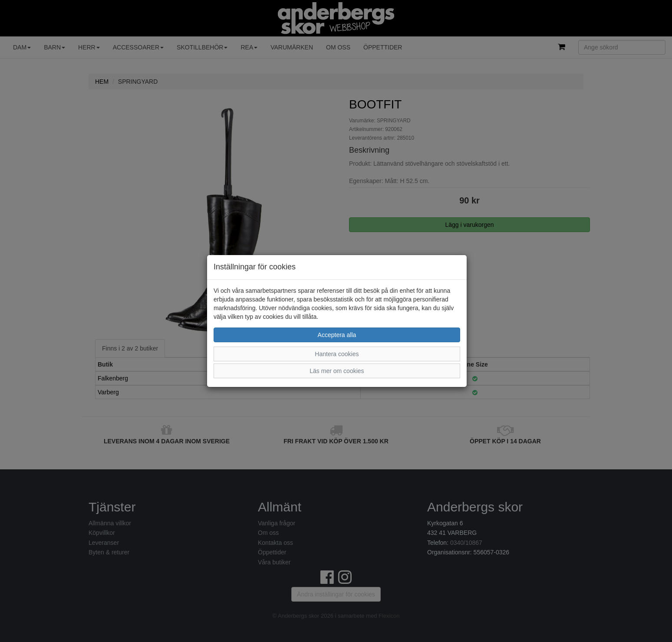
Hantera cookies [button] (337, 354)
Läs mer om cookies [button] (337, 371)
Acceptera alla (337, 335)
